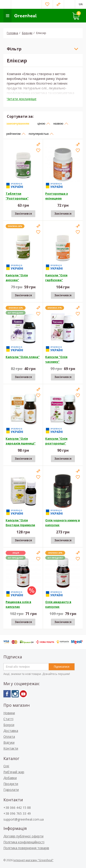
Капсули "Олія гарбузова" (56, 278)
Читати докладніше (22, 99)
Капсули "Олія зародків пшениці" (21, 441)
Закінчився (23, 214)
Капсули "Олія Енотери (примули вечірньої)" (20, 523)
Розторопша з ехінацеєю (57, 196)
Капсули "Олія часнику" (56, 359)
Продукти (11, 784)
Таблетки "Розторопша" (17, 196)
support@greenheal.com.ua (24, 819)
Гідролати (11, 790)
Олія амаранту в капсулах (58, 604)
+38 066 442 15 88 (17, 808)
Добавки (10, 778)
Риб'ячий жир (14, 772)
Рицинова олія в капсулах (18, 604)
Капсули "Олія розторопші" (56, 441)
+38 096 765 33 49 (17, 813)
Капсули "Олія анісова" (17, 278)
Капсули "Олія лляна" (23, 357)
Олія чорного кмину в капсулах (63, 523)
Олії (6, 766)
